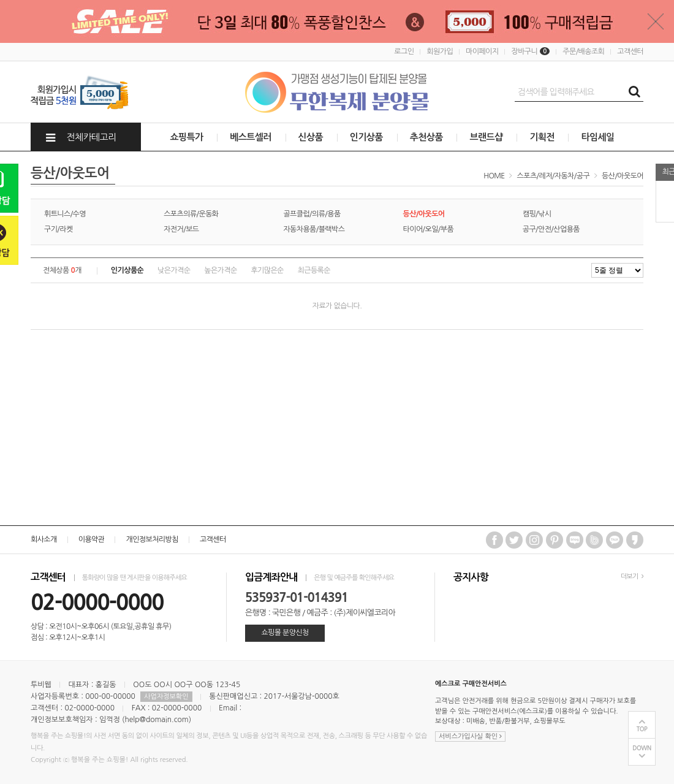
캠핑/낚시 (537, 214)
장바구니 (530, 51)
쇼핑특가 (187, 137)
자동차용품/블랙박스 (314, 229)
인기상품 (366, 137)
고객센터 (630, 51)
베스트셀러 (251, 137)
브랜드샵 (486, 137)
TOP (642, 729)
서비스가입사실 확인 (470, 736)
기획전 (542, 137)
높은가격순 (220, 270)
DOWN (642, 748)
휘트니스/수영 (65, 214)
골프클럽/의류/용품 (312, 214)
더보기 (632, 577)
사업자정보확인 (166, 697)
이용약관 (92, 539)
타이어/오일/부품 (429, 229)
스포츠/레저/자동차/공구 (554, 176)
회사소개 (44, 539)
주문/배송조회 (583, 51)
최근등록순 (314, 270)
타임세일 (597, 137)
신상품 (311, 137)
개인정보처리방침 (152, 539)
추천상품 (426, 137)
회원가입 (440, 51)
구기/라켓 (59, 229)
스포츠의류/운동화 (191, 214)
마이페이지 (482, 51)
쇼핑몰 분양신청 (285, 633)
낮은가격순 (174, 270)
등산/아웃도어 (623, 176)
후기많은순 (267, 270)
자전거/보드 (181, 229)
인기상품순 (127, 270)
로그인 (404, 51)
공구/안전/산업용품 (551, 229)
